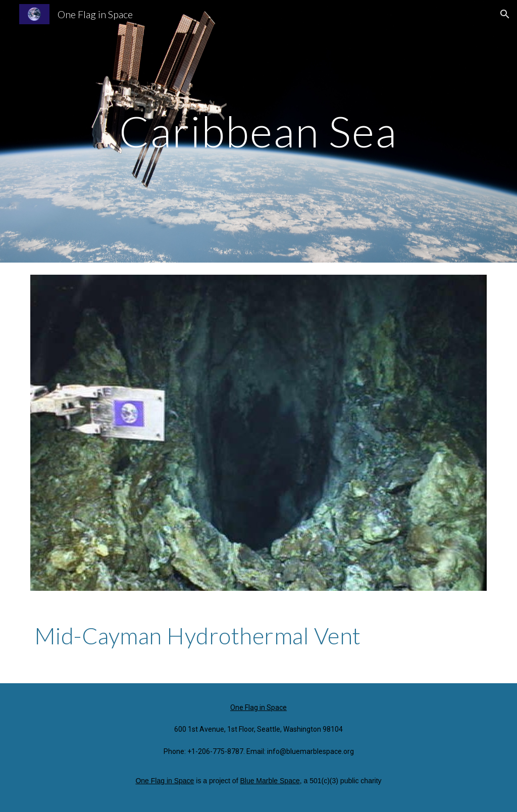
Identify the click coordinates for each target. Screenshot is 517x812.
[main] (258, 131)
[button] (505, 14)
